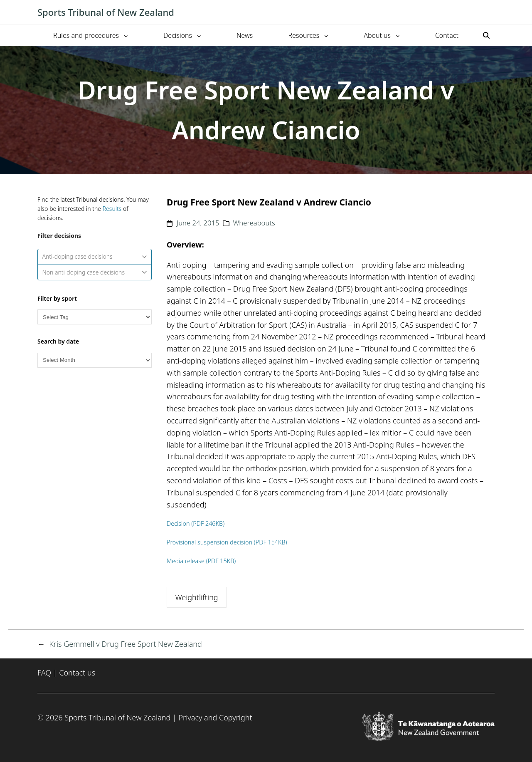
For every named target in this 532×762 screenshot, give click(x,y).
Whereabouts (254, 223)
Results (112, 209)
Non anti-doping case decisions (95, 272)
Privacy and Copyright (215, 717)
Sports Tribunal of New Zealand (106, 12)
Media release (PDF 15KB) (201, 561)
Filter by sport (57, 298)
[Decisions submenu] (199, 35)
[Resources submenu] (326, 35)
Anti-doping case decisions (95, 256)
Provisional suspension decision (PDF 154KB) (227, 542)
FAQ (44, 673)
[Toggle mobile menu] (490, 12)
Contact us (77, 673)
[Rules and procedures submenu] (126, 35)
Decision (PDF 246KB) (196, 523)
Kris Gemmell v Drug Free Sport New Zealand (126, 644)
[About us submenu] (398, 35)
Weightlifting (196, 597)
